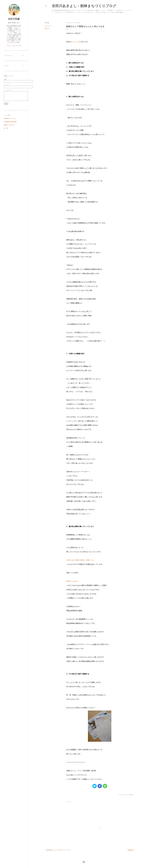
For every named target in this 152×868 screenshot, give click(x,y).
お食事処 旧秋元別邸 (10, 122)
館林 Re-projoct (72, 581)
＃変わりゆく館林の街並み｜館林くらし (80, 560)
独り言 (47, 29)
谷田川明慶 (14, 19)
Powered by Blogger (90, 862)
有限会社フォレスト (10, 118)
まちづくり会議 (76, 42)
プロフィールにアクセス (14, 46)
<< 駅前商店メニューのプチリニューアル (57, 850)
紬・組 (6, 128)
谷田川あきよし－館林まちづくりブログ (84, 6)
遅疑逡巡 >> (131, 850)
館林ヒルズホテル (9, 125)
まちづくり (48, 26)
